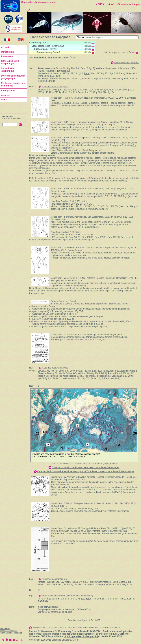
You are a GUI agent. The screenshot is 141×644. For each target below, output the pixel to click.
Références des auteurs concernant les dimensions (67, 596)
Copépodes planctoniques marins (39, 2)
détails (88, 43)
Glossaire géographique (54, 579)
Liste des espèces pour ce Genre (119, 52)
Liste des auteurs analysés (55, 87)
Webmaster (5, 628)
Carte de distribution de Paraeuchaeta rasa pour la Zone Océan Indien (86, 467)
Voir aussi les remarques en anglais (55, 612)
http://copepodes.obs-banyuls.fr (80, 636)
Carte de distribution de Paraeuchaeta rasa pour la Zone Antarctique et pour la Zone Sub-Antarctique (86, 471)
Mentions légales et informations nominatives (11, 632)
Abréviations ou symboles (126, 63)
